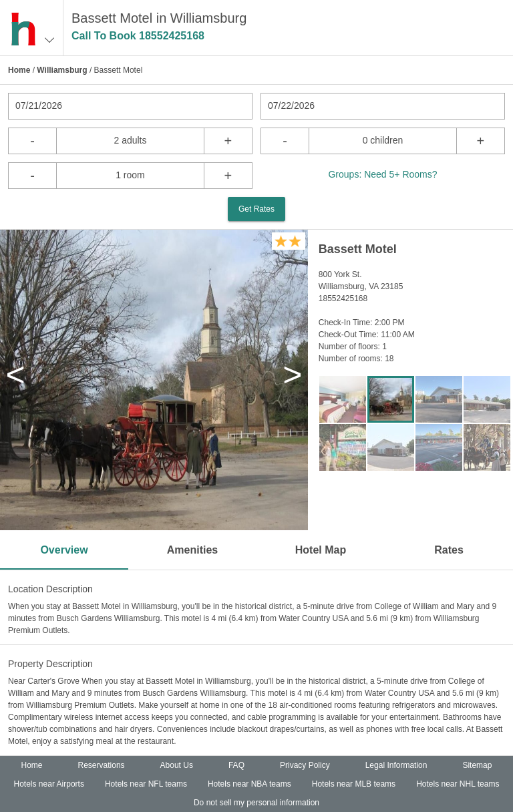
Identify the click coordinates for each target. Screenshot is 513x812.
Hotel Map (321, 550)
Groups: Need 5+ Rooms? (382, 174)
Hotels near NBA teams (249, 784)
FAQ (236, 765)
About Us (177, 765)
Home (19, 70)
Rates (449, 550)
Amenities (192, 550)
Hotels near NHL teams (458, 784)
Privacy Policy (305, 765)
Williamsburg (62, 70)
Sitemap (477, 765)
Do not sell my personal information (256, 803)
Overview (64, 550)
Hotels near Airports (49, 784)
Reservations (102, 765)
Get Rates (256, 209)
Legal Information (396, 765)
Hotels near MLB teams (354, 784)
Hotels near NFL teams (146, 784)
